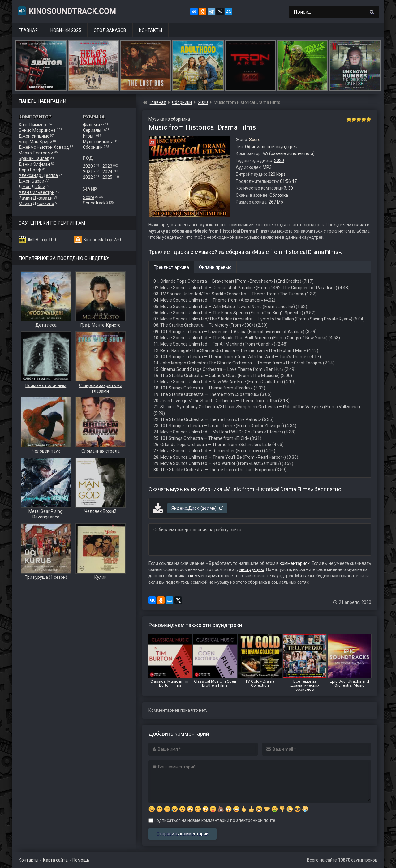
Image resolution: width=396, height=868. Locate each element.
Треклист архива (171, 267)
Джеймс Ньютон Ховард (44, 147)
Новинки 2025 (66, 30)
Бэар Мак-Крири (35, 142)
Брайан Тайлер (34, 158)
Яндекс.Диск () (198, 508)
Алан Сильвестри (37, 192)
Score (89, 197)
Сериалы (92, 130)
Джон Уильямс (34, 136)
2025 (107, 177)
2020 (88, 166)
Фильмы (91, 125)
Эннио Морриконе (37, 130)
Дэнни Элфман (34, 164)
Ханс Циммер (32, 125)
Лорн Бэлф (30, 170)
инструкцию (252, 569)
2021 (88, 172)
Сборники (93, 147)
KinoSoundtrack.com (67, 11)
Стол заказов (110, 30)
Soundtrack (94, 203)
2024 (107, 172)
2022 (88, 177)
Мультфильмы (98, 142)
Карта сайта (55, 860)
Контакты (151, 30)
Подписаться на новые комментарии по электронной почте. (212, 820)
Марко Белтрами (36, 153)
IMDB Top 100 (42, 240)
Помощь (81, 860)
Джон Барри (31, 181)
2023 (107, 166)
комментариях (295, 563)
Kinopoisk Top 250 (102, 240)
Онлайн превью (215, 267)
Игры (88, 136)
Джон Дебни (32, 187)
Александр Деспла (38, 175)
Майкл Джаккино (36, 204)
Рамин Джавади (36, 198)
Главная (28, 30)
